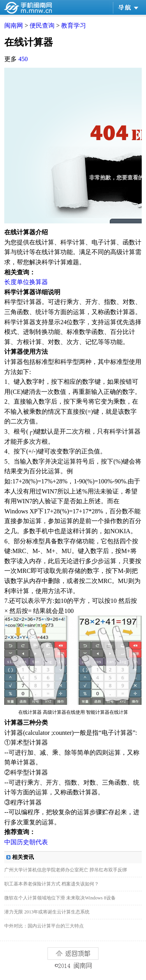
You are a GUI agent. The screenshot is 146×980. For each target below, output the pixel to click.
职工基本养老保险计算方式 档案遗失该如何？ (52, 884)
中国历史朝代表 (26, 842)
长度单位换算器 (26, 282)
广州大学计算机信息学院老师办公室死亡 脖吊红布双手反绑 (66, 870)
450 (23, 59)
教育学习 (74, 25)
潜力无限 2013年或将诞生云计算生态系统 (47, 912)
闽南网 (14, 25)
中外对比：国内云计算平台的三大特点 (44, 926)
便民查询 (42, 25)
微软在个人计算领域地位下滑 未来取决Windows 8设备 (60, 898)
